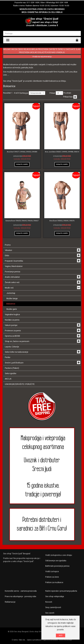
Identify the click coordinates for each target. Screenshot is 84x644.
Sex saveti (50, 613)
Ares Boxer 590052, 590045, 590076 (62, 221)
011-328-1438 (33, 2)
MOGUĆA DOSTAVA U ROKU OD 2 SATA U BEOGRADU (42, 9)
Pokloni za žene (52, 577)
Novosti (49, 602)
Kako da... (22, 640)
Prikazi (52, 93)
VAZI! (61, 635)
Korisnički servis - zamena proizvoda (21, 591)
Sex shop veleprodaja (55, 596)
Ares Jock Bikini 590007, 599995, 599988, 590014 (62, 152)
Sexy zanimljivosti (53, 607)
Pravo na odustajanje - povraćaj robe (21, 596)
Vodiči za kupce (52, 571)
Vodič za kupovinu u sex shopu (59, 555)
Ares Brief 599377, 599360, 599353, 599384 (22, 152)
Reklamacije (10, 602)
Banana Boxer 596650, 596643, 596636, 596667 (22, 221)
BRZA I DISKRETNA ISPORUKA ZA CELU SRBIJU (42, 12)
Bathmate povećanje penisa (57, 566)
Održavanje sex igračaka (56, 561)
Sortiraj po (24, 93)
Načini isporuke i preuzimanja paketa (61, 591)
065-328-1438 (62, 2)
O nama (15, 640)
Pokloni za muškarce (54, 582)
